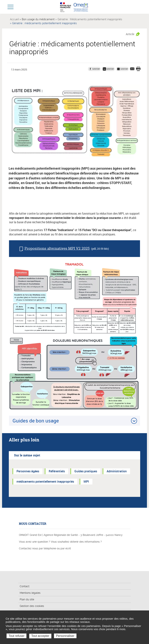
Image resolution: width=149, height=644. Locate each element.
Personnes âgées (28, 471)
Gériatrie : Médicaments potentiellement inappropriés (90, 19)
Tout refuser (16, 636)
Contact (25, 586)
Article (130, 34)
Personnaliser (65, 636)
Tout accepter (40, 636)
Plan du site (27, 599)
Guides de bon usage (36, 421)
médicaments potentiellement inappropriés (45, 482)
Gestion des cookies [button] (32, 606)
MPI (86, 482)
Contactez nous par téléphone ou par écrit (45, 548)
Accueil (14, 19)
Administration (117, 471)
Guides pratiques (86, 471)
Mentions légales (30, 593)
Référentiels (57, 471)
